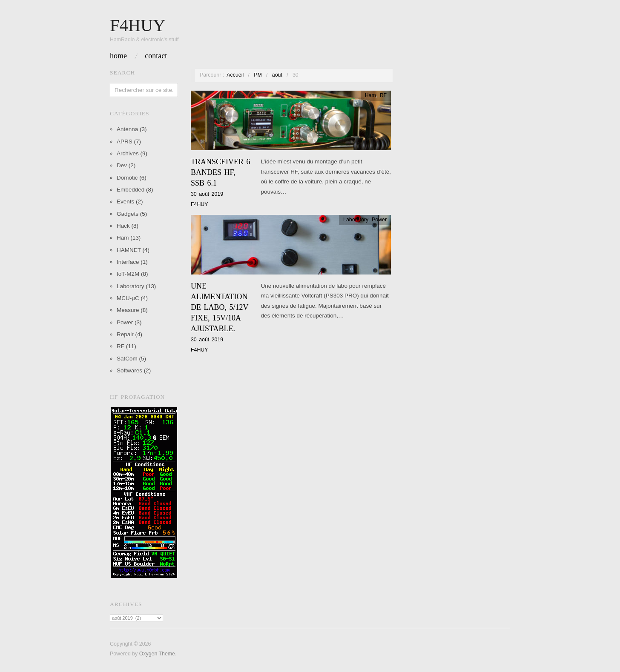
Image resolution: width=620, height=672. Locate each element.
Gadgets (128, 214)
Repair (125, 334)
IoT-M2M (128, 274)
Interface (128, 262)
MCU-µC (128, 298)
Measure (128, 310)
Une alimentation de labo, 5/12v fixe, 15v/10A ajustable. (220, 307)
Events (125, 202)
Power (125, 322)
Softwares (129, 370)
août (277, 75)
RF (121, 346)
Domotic (127, 178)
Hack (123, 226)
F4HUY (199, 204)
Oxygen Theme (157, 654)
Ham (123, 238)
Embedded (131, 190)
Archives (128, 153)
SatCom (127, 359)
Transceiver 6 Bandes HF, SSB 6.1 (221, 172)
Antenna (127, 129)
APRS (125, 142)
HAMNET (129, 250)
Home (118, 56)
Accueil (235, 75)
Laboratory (131, 286)
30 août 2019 (207, 194)
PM (258, 75)
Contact (156, 56)
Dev (122, 165)
